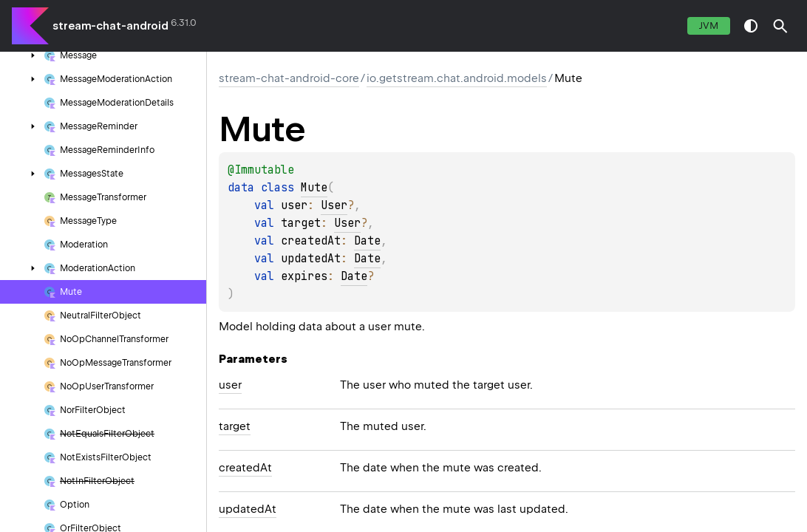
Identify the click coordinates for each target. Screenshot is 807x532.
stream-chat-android (110, 26)
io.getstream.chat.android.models (457, 78)
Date (367, 241)
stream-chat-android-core (289, 78)
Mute (314, 188)
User (334, 205)
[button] (780, 26)
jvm (709, 25)
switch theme (751, 26)
